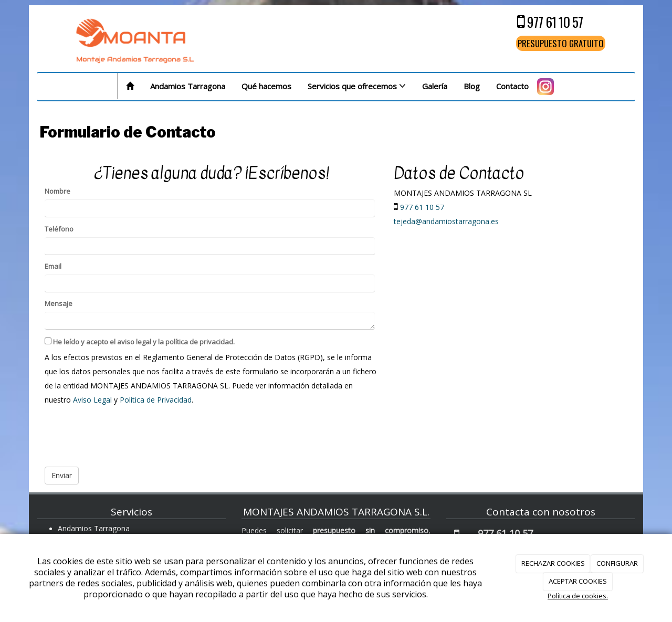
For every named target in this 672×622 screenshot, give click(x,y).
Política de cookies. (578, 596)
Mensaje (59, 303)
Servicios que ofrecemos (357, 86)
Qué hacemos (266, 86)
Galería (435, 86)
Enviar (62, 475)
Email (53, 266)
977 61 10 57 (555, 22)
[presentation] (124, 433)
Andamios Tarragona (188, 86)
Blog (472, 86)
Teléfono (59, 229)
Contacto (512, 86)
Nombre (57, 191)
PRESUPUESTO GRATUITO (561, 43)
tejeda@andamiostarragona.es (446, 221)
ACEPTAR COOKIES (578, 581)
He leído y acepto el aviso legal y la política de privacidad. (140, 342)
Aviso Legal (92, 400)
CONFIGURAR (617, 563)
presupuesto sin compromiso (371, 530)
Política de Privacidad (156, 400)
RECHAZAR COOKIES (553, 563)
